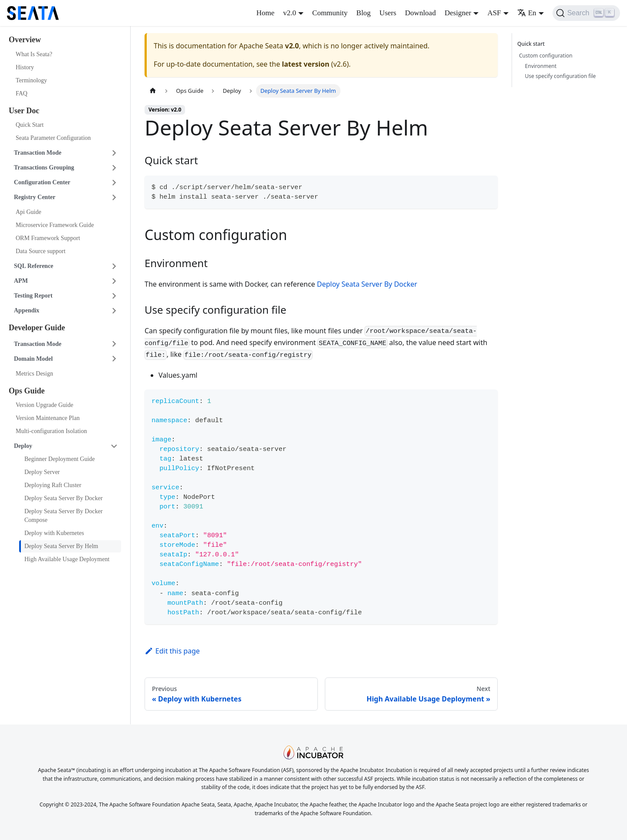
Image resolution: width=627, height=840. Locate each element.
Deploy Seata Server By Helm (61, 546)
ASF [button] (494, 13)
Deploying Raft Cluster (53, 485)
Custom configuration (546, 56)
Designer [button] (458, 13)
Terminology (31, 80)
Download (420, 13)
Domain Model (33, 359)
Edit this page (172, 651)
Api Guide (29, 212)
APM (21, 281)
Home (266, 13)
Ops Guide (27, 391)
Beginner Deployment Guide (60, 459)
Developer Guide (37, 328)
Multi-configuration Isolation (51, 431)
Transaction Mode (38, 153)
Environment (541, 66)
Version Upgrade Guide (44, 405)
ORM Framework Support (48, 238)
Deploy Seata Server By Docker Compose (64, 516)
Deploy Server (42, 472)
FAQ (22, 93)
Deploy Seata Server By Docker (64, 498)
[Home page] (153, 91)
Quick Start (30, 125)
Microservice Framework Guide (55, 225)
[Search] (586, 13)
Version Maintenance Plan (48, 418)
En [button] (527, 13)
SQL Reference (34, 266)
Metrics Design (34, 374)
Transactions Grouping (44, 168)
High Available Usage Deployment (67, 559)
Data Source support (40, 251)
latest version (305, 64)
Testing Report (33, 296)
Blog (363, 13)
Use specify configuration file (561, 76)
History (25, 67)
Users (388, 13)
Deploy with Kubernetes (54, 533)
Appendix (27, 310)
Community (330, 13)
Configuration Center (42, 182)
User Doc (24, 111)
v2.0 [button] (290, 13)
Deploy (23, 446)
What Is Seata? (34, 54)
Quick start (532, 44)
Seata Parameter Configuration (53, 138)
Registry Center (35, 197)
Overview (25, 40)
